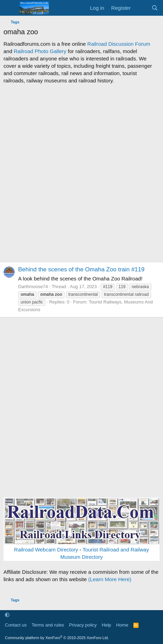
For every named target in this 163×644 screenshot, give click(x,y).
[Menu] (10, 8)
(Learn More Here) (110, 579)
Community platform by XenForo (57, 638)
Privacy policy (83, 625)
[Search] (155, 8)
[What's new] (141, 8)
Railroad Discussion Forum (119, 44)
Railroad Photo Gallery (40, 51)
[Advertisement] (81, 173)
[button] (7, 615)
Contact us (16, 625)
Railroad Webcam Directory (46, 550)
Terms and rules (48, 625)
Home (122, 625)
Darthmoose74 (33, 287)
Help (107, 625)
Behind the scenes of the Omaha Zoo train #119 (81, 269)
